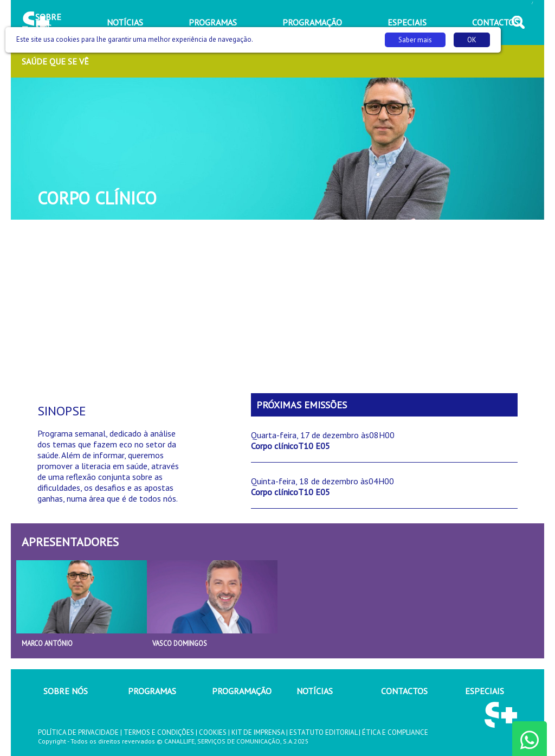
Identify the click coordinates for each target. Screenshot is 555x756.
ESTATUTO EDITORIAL (323, 732)
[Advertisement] (277, 306)
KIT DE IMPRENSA (258, 732)
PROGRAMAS (152, 691)
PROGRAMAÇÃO (242, 691)
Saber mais (415, 40)
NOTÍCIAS (315, 691)
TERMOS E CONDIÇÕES (159, 732)
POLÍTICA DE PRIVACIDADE (78, 732)
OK (472, 40)
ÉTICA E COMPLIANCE (395, 732)
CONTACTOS (404, 691)
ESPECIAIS (485, 691)
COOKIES (213, 732)
